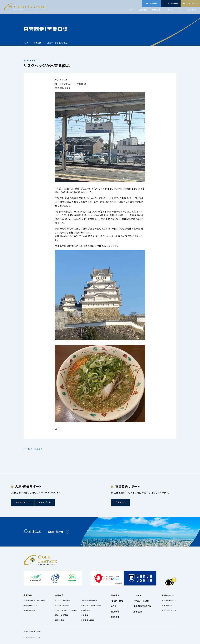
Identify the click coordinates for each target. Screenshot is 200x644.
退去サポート (45, 502)
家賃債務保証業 (87, 620)
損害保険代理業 (62, 615)
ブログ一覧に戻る (35, 449)
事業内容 (156, 10)
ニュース (169, 10)
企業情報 (143, 10)
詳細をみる (121, 502)
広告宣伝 (138, 612)
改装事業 (85, 615)
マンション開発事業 (63, 601)
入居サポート (167, 605)
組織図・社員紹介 (31, 610)
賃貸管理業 (60, 620)
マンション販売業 (62, 605)
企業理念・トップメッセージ (34, 601)
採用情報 (192, 10)
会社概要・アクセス (31, 605)
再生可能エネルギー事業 (91, 605)
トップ (131, 10)
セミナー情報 (117, 601)
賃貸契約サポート (169, 610)
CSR (180, 10)
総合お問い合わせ (169, 601)
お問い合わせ (56, 532)
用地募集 (115, 617)
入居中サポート (22, 502)
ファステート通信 (141, 601)
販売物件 (115, 595)
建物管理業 (86, 610)
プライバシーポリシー (32, 631)
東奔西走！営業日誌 (143, 606)
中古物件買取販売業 (89, 601)
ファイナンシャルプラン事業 (66, 610)
